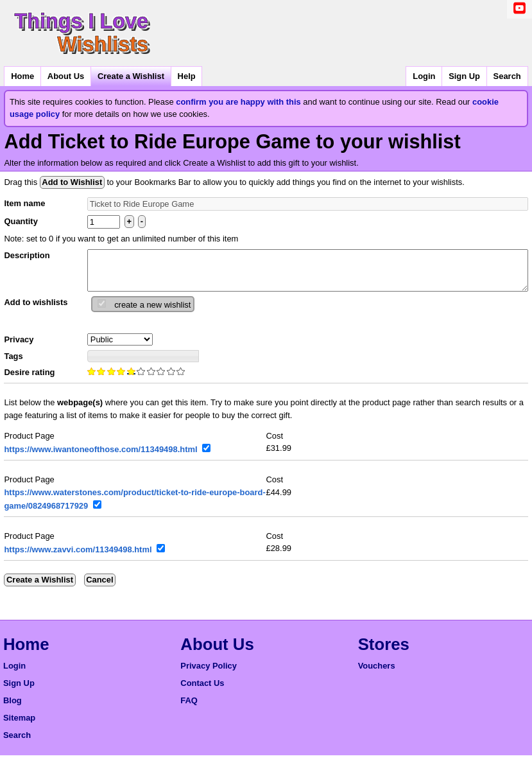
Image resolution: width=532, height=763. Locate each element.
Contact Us (202, 691)
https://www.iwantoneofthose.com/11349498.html (100, 457)
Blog (13, 708)
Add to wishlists (36, 310)
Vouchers (377, 673)
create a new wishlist (152, 312)
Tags (13, 364)
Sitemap (19, 725)
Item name (24, 203)
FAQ (189, 708)
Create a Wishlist (131, 76)
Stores (384, 652)
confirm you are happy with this (238, 102)
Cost (275, 443)
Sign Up (464, 76)
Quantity (21, 221)
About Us (66, 76)
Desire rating (29, 380)
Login (424, 76)
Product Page (29, 443)
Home (22, 76)
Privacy (19, 347)
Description (27, 255)
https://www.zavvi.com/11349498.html (78, 557)
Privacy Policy (209, 673)
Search (507, 76)
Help (187, 76)
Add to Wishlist (72, 182)
